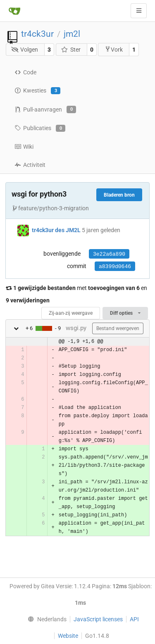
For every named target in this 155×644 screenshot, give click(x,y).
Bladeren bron (119, 195)
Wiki (24, 147)
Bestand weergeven (118, 328)
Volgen (25, 50)
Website (68, 636)
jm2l (72, 34)
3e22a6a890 (109, 254)
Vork (114, 49)
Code (25, 72)
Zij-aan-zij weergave (71, 313)
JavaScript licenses (98, 619)
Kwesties (37, 91)
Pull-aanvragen (45, 109)
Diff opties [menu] (125, 313)
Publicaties (40, 128)
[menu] (45, 619)
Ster (71, 50)
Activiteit (30, 165)
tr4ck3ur (37, 34)
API (134, 619)
